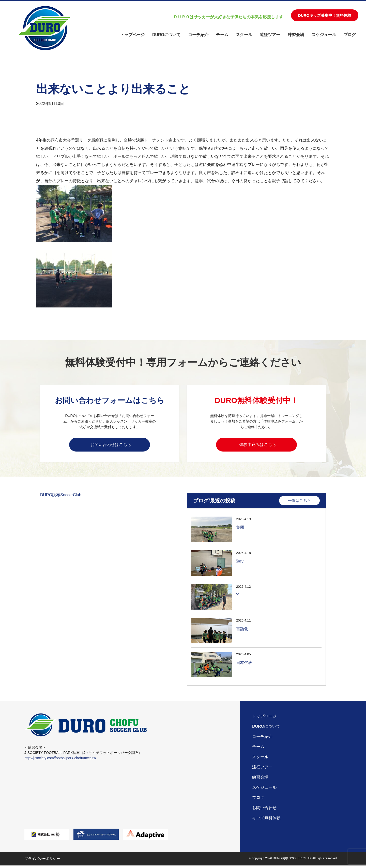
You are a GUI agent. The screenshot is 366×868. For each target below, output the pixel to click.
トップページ (132, 35)
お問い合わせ (264, 810)
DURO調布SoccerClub (61, 497)
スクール (244, 35)
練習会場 (296, 35)
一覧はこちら (299, 502)
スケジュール (324, 35)
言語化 (242, 631)
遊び (240, 563)
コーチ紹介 (198, 35)
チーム (222, 35)
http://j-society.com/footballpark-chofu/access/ (60, 761)
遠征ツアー (270, 35)
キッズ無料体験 (266, 820)
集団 (240, 529)
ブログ (350, 35)
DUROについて (166, 35)
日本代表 (244, 665)
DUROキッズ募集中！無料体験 (325, 15)
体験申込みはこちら (258, 445)
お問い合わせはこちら (111, 445)
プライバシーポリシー (42, 861)
